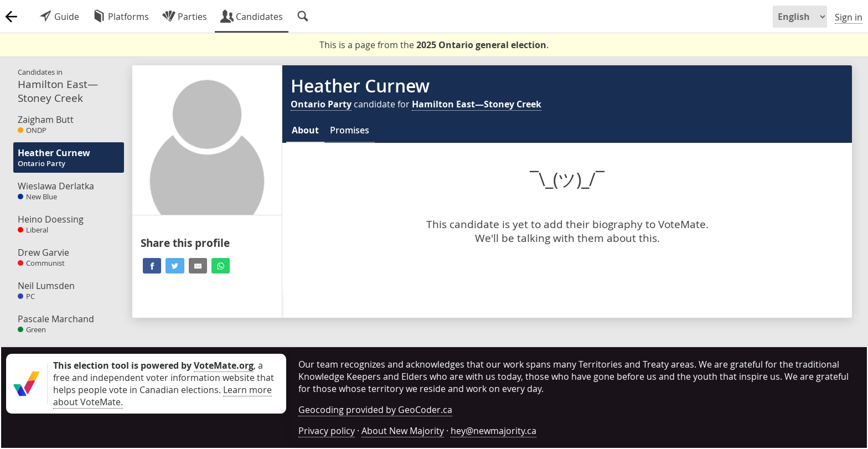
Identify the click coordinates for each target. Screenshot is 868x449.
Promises (350, 130)
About (305, 130)
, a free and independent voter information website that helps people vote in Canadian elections (164, 378)
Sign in (849, 17)
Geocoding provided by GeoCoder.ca (375, 410)
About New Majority (403, 431)
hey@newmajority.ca (494, 431)
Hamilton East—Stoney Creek (477, 104)
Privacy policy (327, 431)
